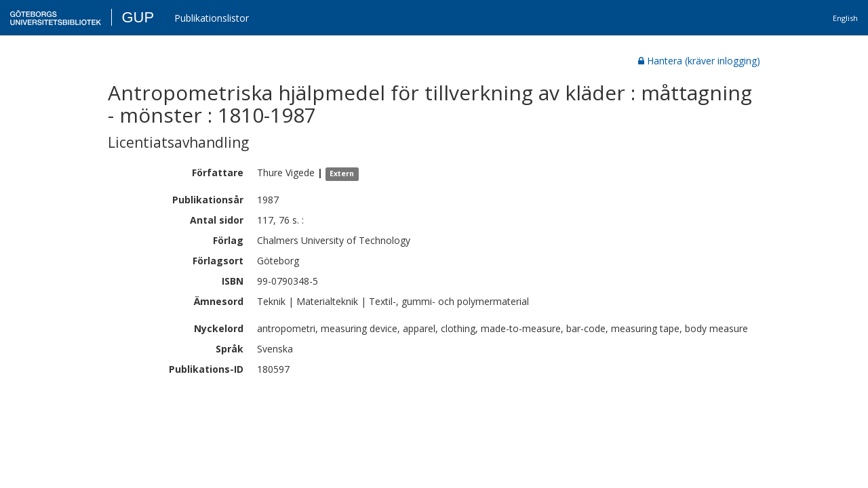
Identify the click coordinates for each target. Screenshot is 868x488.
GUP (138, 17)
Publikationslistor (212, 18)
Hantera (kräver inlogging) (699, 61)
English (845, 18)
